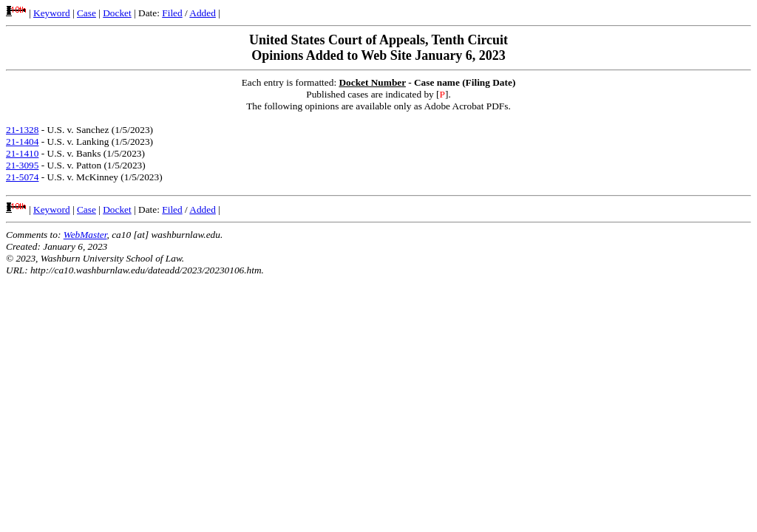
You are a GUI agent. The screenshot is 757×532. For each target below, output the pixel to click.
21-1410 (22, 153)
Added (203, 13)
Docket (117, 13)
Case (86, 13)
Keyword (52, 13)
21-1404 (22, 141)
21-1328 (22, 130)
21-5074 (22, 177)
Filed (172, 13)
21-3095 (22, 165)
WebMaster (85, 235)
